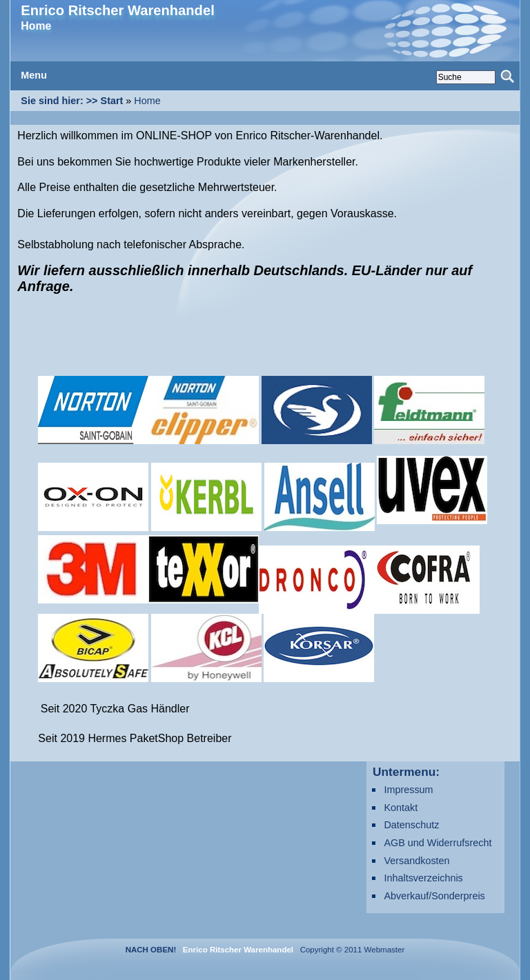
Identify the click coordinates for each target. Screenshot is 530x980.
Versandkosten (416, 861)
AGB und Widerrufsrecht (438, 843)
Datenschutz (411, 825)
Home (147, 101)
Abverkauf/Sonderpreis (434, 896)
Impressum (408, 790)
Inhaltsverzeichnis (423, 878)
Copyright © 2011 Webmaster (350, 950)
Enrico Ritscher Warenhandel (117, 10)
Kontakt (401, 808)
